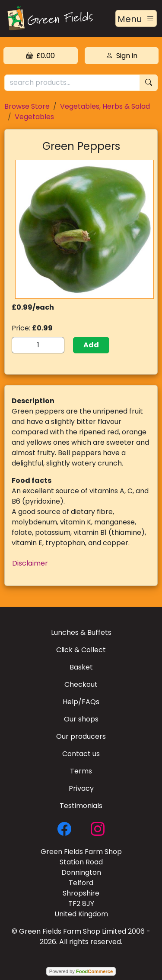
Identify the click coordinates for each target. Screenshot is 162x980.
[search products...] (72, 83)
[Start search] (149, 83)
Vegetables (34, 117)
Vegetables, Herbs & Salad (105, 106)
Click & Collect (81, 650)
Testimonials (81, 806)
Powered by (81, 971)
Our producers (81, 736)
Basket (81, 667)
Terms (81, 771)
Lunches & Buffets (81, 632)
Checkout (81, 684)
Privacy (81, 788)
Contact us (81, 754)
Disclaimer (30, 563)
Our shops (81, 719)
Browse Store (27, 106)
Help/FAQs (81, 702)
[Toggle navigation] (136, 19)
